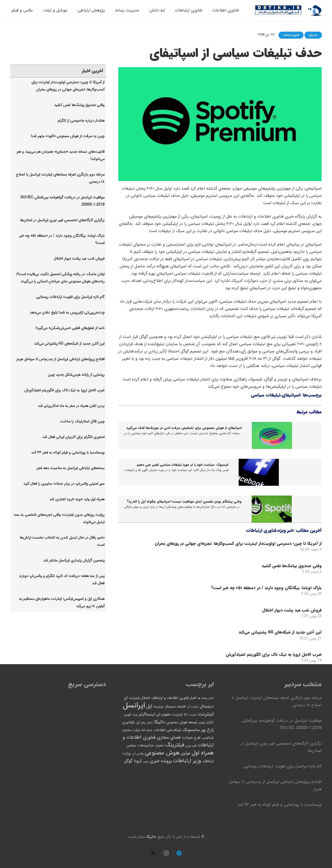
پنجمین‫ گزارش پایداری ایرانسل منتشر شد (74, 561)
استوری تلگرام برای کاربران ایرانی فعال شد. (73, 437)
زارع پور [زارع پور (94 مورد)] (207, 730)
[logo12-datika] (315, 11)
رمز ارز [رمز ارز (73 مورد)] (141, 722)
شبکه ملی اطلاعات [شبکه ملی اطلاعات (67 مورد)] (167, 730)
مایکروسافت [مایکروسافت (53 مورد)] (146, 746)
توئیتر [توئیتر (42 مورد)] (202, 723)
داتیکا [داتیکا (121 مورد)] (160, 722)
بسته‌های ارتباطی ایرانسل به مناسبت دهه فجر (70, 468)
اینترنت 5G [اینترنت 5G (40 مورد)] (190, 715)
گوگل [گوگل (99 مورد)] (128, 761)
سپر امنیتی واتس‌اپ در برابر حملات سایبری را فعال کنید (64, 484)
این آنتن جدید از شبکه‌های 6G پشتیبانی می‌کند (280, 632)
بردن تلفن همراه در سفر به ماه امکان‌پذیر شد (71, 406)
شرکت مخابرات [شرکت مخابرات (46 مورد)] (131, 730)
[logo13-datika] (278, 11)
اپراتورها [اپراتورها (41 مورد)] (158, 707)
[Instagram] (166, 853)
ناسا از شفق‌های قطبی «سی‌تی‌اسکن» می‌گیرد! (70, 328)
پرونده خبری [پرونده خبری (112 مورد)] (161, 761)
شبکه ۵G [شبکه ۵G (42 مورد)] (147, 730)
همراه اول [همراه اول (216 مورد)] (203, 753)
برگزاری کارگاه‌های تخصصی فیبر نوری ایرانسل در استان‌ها (62, 220)
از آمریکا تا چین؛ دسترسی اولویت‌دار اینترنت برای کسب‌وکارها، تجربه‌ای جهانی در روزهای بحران (238, 543)
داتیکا (151, 837)
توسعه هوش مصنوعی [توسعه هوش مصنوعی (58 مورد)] (182, 722)
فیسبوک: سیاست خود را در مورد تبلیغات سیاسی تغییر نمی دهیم (183, 465)
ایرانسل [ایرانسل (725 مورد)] (134, 705)
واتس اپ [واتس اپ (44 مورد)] (138, 754)
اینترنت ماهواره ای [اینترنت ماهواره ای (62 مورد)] (169, 715)
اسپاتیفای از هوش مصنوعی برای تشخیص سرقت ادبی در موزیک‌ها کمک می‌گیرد (184, 428)
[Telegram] (179, 853)
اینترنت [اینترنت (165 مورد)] (206, 714)
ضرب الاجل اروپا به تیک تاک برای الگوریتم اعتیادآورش (274, 654)
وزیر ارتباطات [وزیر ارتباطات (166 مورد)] (187, 761)
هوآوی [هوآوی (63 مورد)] (186, 753)
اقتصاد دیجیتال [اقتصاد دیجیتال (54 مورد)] (175, 707)
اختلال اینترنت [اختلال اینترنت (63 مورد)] (139, 698)
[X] (153, 853)
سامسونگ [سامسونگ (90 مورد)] (191, 730)
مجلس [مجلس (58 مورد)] (131, 745)
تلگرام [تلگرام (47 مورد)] (210, 722)
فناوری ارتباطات (261, 530)
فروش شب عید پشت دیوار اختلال (292, 610)
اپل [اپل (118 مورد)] (149, 706)
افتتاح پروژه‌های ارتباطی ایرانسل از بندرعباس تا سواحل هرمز (60, 359)
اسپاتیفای (291, 395)
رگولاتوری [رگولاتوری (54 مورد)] (129, 722)
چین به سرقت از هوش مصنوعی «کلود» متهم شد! (68, 136)
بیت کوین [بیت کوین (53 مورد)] (131, 715)
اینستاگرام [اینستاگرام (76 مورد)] (147, 714)
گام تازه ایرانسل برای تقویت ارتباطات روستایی (70, 297)
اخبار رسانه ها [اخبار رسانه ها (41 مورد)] (206, 698)
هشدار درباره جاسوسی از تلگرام (81, 121)
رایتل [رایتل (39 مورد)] (150, 723)
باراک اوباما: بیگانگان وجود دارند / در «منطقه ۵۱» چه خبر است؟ (266, 588)
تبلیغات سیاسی (266, 395)
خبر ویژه (286, 530)
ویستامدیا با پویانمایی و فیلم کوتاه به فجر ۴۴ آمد (68, 453)
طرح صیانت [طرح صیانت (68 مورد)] (191, 738)
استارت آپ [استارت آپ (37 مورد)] (193, 707)
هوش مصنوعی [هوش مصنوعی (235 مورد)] (162, 753)
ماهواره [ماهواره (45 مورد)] (160, 746)
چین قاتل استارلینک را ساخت (82, 422)
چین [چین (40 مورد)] (146, 761)
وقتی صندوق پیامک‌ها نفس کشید (292, 565)
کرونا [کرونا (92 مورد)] (138, 761)
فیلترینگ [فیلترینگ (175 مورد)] (175, 745)
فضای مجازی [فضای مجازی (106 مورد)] (169, 737)
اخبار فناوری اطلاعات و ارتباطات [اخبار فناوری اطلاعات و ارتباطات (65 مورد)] (174, 698)
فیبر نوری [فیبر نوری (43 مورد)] (191, 746)
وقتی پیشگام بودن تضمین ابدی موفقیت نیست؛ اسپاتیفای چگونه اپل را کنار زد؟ (184, 502)
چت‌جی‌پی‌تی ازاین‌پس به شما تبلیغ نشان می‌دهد (67, 313)
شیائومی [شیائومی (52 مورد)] (208, 738)
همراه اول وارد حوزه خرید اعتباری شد (77, 499)
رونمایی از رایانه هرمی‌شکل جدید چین (76, 375)
